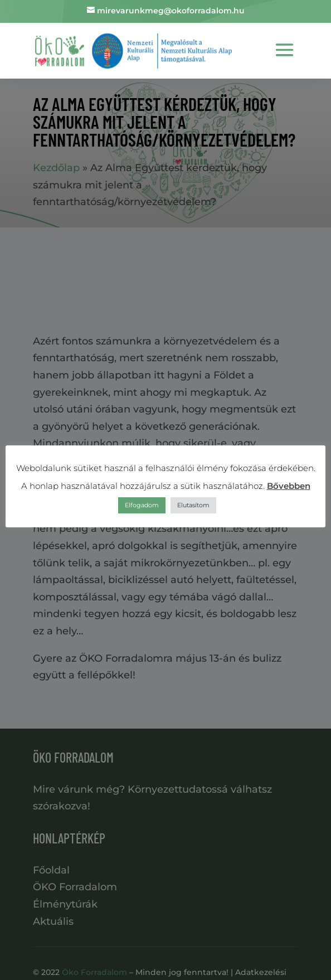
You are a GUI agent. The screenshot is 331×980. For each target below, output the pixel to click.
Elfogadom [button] (142, 505)
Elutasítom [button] (193, 505)
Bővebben (289, 486)
